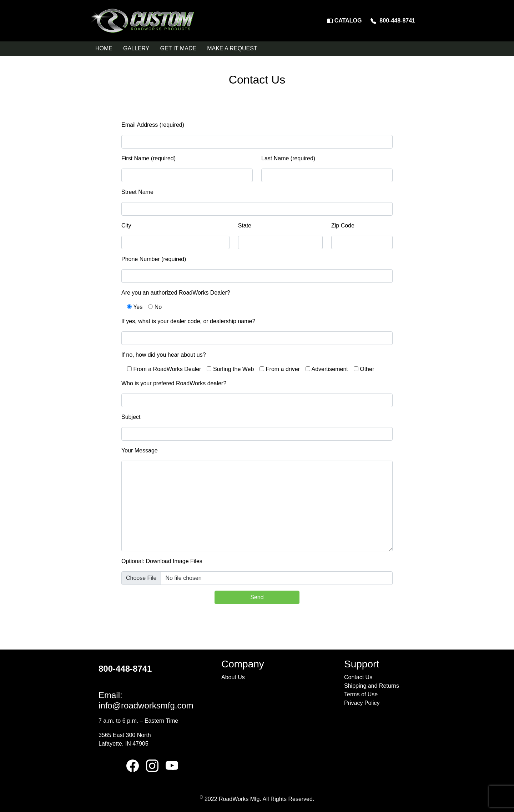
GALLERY (136, 48)
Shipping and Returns (372, 686)
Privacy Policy (362, 703)
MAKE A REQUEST (232, 48)
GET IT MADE (178, 48)
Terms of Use (361, 694)
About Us (233, 677)
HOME (104, 48)
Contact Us (358, 677)
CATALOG (344, 21)
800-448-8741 (393, 21)
